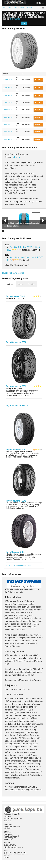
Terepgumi (8, 839)
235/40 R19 (8, 96)
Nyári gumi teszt (10, 846)
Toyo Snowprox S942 (16, 501)
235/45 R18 (8, 103)
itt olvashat (15, 19)
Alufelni (7, 856)
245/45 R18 (8, 125)
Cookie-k (7, 821)
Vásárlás (38, 80)
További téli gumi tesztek (13, 273)
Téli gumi (7, 833)
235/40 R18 (8, 88)
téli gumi (16, 157)
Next (43, 220)
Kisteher (21, 284)
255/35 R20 (8, 132)
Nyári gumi (8, 834)
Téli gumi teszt (9, 844)
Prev (4, 220)
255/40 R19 (8, 140)
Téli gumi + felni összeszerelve (15, 852)
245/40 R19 (8, 118)
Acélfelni (7, 857)
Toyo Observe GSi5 (15, 552)
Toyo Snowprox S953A (17, 406)
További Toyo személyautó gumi (19, 565)
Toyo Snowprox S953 (16, 386)
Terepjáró (31, 284)
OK (24, 23)
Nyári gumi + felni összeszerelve (16, 854)
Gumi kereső (9, 825)
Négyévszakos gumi (11, 836)
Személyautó (9, 284)
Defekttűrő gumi (10, 838)
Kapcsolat (8, 816)
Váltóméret (8, 828)
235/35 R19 (8, 80)
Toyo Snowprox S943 (16, 450)
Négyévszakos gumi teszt (13, 847)
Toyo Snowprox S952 (16, 342)
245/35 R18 (8, 110)
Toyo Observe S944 (15, 296)
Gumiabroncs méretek (12, 826)
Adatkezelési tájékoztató (13, 819)
